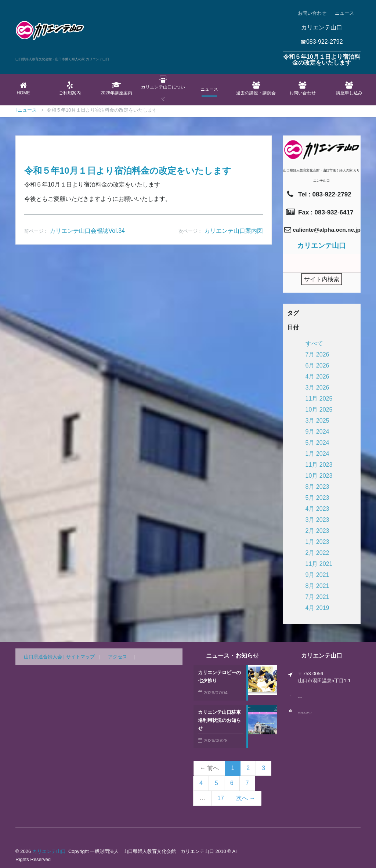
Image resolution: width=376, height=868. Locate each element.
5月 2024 (317, 443)
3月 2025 (317, 421)
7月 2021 (317, 597)
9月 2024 (317, 432)
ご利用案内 (70, 88)
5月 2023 (317, 498)
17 (221, 798)
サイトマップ (80, 657)
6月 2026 (317, 366)
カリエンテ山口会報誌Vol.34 (87, 231)
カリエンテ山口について (163, 89)
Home (23, 88)
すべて (314, 343)
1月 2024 (317, 454)
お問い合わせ (312, 13)
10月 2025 (319, 410)
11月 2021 (319, 564)
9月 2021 (317, 575)
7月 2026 (317, 355)
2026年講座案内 (117, 88)
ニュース (344, 13)
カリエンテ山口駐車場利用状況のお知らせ (219, 720)
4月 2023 (317, 509)
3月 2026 (317, 388)
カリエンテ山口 (49, 851)
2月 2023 (317, 531)
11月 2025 (319, 399)
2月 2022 (317, 553)
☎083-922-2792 (322, 42)
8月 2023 (317, 487)
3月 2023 (317, 520)
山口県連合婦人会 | (45, 657)
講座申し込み (349, 88)
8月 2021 (317, 586)
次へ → (246, 798)
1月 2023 (317, 542)
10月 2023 (319, 476)
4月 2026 (317, 377)
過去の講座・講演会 (256, 88)
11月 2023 (319, 465)
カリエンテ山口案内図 (234, 231)
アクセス (117, 657)
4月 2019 (317, 608)
